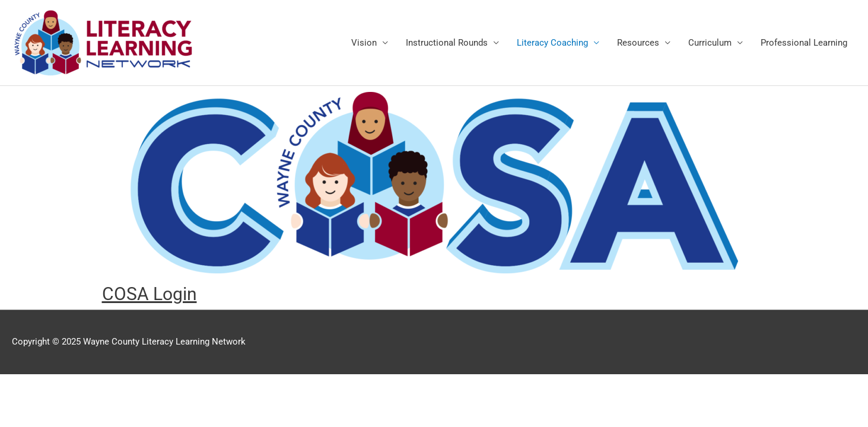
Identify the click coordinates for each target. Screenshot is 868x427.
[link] (103, 42)
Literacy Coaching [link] (552, 43)
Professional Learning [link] (804, 43)
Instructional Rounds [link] (447, 43)
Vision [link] (364, 43)
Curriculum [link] (710, 43)
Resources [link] (638, 43)
